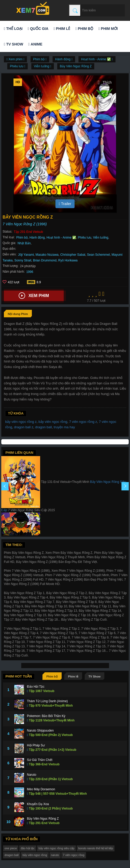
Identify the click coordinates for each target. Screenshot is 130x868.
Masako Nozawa (47, 255)
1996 (30, 272)
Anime (35, 44)
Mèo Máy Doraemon (41, 789)
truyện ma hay (64, 427)
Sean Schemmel (98, 255)
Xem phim (34, 296)
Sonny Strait (23, 260)
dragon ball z (24, 427)
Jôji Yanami (26, 255)
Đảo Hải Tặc (36, 687)
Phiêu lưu (85, 238)
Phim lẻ (62, 29)
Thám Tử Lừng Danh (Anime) (47, 701)
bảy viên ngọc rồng (53, 422)
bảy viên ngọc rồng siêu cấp (57, 848)
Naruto (32, 775)
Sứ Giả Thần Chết (40, 760)
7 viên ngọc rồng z (83, 422)
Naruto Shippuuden (40, 731)
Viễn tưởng (101, 238)
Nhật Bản (24, 243)
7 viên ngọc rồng (74, 855)
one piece (11, 848)
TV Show (13, 44)
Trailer (65, 204)
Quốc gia (38, 29)
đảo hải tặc (28, 848)
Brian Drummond (45, 260)
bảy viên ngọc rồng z (21, 422)
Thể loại (13, 29)
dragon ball (44, 427)
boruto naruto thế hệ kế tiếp (96, 848)
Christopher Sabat (73, 255)
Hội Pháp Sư (36, 745)
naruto (55, 855)
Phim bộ (84, 29)
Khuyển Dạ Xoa (38, 804)
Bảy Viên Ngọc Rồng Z (76, 66)
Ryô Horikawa (68, 260)
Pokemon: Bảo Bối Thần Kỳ (46, 716)
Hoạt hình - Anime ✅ (61, 238)
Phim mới (108, 29)
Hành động (37, 238)
